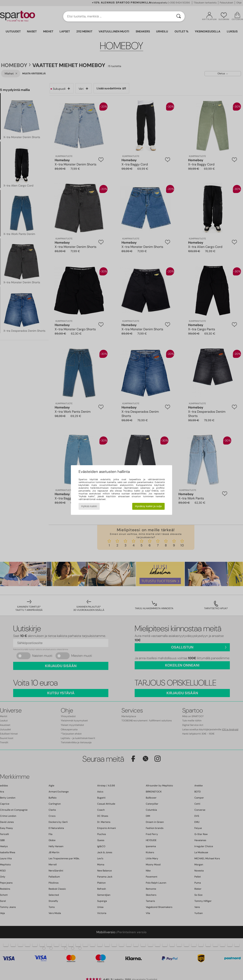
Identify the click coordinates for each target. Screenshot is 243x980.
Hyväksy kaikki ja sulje (149, 506)
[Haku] (179, 16)
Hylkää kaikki (89, 506)
